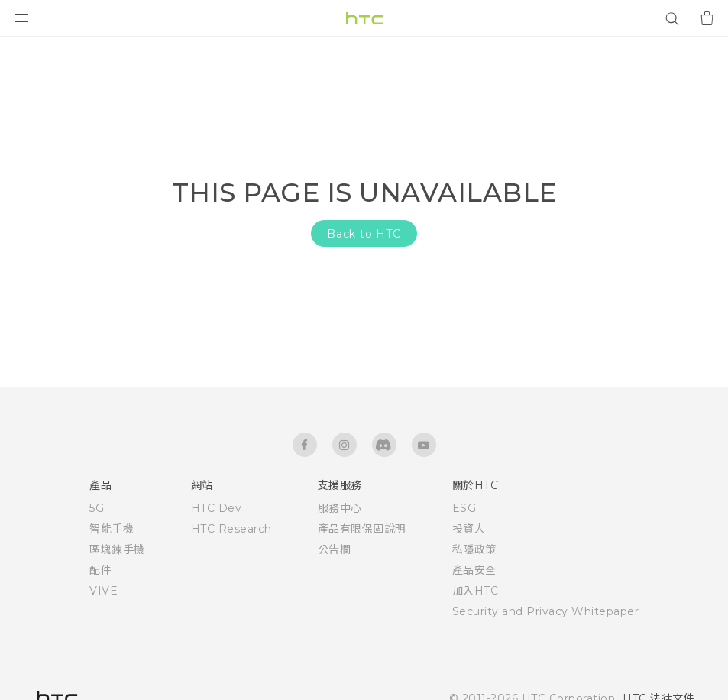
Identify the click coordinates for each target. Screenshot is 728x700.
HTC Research (231, 529)
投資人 (469, 529)
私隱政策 (474, 549)
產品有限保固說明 (362, 529)
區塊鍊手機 (117, 549)
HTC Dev (217, 508)
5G (97, 508)
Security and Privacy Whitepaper (546, 611)
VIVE (104, 591)
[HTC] (364, 18)
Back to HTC (364, 234)
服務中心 (340, 508)
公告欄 (335, 549)
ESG (464, 508)
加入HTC (476, 591)
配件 (100, 570)
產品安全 (474, 570)
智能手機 (112, 529)
